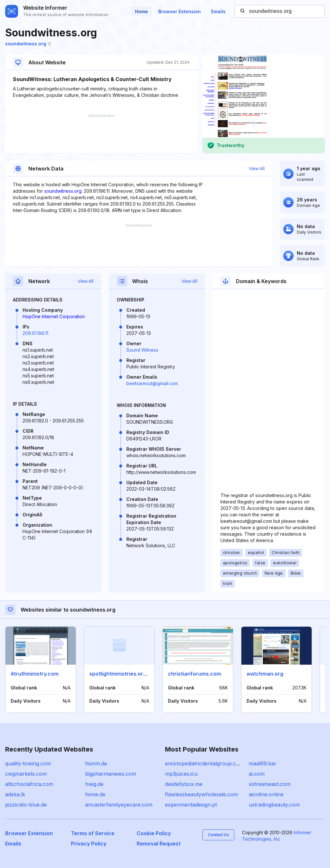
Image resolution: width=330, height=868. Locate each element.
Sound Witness (142, 350)
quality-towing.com (28, 763)
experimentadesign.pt (191, 805)
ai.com (257, 774)
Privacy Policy (89, 844)
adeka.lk (15, 794)
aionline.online (266, 794)
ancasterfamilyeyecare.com (119, 805)
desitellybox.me (184, 784)
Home (141, 11)
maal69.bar (263, 763)
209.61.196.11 (35, 333)
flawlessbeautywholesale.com (201, 794)
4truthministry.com (35, 674)
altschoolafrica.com (29, 784)
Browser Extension (180, 11)
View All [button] (257, 169)
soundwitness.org (28, 44)
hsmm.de (96, 763)
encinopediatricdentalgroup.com (204, 763)
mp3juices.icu (181, 774)
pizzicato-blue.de (26, 805)
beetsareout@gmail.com (152, 383)
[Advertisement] (101, 134)
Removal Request (159, 844)
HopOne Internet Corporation (54, 316)
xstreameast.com (270, 784)
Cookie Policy (154, 833)
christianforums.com (194, 674)
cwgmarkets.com (26, 774)
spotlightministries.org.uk (121, 674)
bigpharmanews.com (111, 774)
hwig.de (94, 784)
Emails (218, 11)
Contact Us (218, 835)
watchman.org (265, 674)
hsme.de (95, 794)
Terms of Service (93, 833)
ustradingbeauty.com (274, 805)
